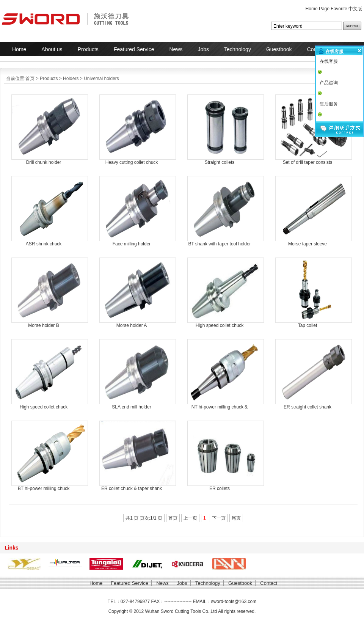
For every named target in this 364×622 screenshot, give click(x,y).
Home (19, 49)
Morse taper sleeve (308, 244)
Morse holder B (43, 325)
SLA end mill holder (131, 407)
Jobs (204, 49)
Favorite (339, 9)
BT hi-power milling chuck (44, 488)
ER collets (220, 488)
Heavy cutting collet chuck (132, 162)
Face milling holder (132, 244)
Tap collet (308, 325)
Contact (269, 583)
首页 (30, 79)
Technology (238, 49)
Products (88, 49)
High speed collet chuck (220, 325)
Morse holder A (132, 325)
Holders (71, 79)
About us (52, 49)
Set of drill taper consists (308, 162)
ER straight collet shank (308, 407)
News (176, 49)
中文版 (355, 9)
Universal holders (101, 79)
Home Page (318, 9)
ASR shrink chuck (44, 244)
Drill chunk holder (44, 162)
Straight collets (220, 162)
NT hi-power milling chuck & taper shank (220, 407)
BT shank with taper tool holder (219, 244)
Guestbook (279, 49)
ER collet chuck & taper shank (132, 488)
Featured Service (134, 49)
